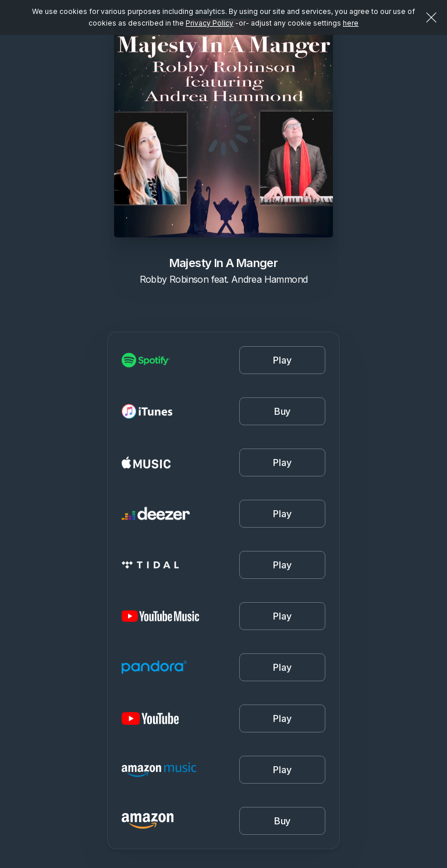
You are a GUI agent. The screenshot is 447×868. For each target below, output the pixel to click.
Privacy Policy (210, 23)
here (351, 23)
